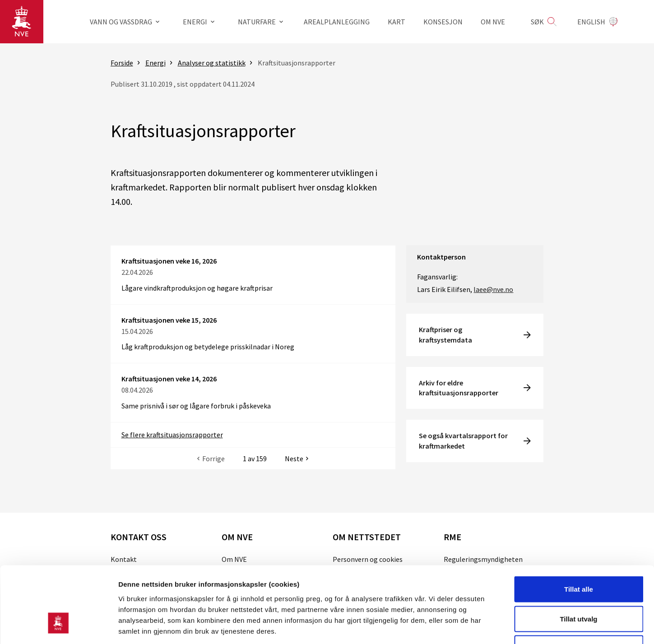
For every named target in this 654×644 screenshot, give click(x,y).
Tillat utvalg (578, 555)
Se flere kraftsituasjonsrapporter (172, 435)
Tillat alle (579, 526)
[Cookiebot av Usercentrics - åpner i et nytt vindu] (58, 626)
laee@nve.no (493, 289)
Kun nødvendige (579, 585)
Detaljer (481, 626)
